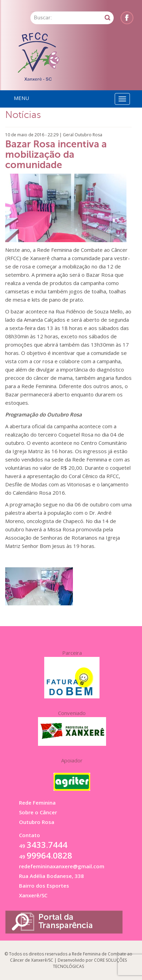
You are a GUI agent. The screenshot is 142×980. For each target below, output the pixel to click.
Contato (30, 835)
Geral (68, 135)
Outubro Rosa (88, 135)
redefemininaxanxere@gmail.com (62, 866)
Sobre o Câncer (38, 812)
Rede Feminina (37, 803)
